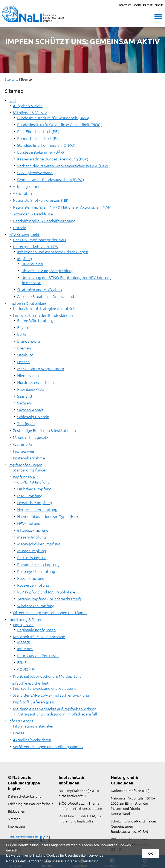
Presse (148, 5)
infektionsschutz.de (87, 808)
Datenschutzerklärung (25, 796)
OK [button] (151, 854)
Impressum (16, 826)
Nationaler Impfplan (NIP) (130, 790)
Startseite (12, 79)
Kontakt (125, 5)
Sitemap (14, 819)
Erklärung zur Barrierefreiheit (30, 804)
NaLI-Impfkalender (73, 790)
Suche (159, 5)
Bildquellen (17, 811)
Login (137, 5)
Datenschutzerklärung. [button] (82, 861)
